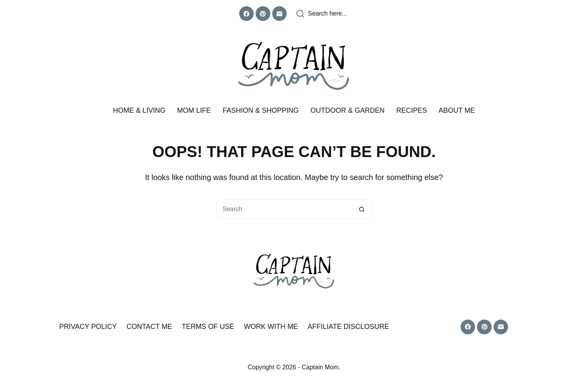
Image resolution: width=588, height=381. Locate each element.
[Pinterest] (263, 14)
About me (457, 110)
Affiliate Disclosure (348, 327)
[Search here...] (322, 14)
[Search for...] (284, 209)
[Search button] (362, 209)
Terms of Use (208, 327)
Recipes (411, 110)
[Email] (280, 14)
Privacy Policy (88, 327)
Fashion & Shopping (261, 110)
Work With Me (271, 327)
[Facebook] (247, 14)
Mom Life (194, 110)
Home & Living (139, 110)
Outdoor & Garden (347, 110)
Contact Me (149, 327)
